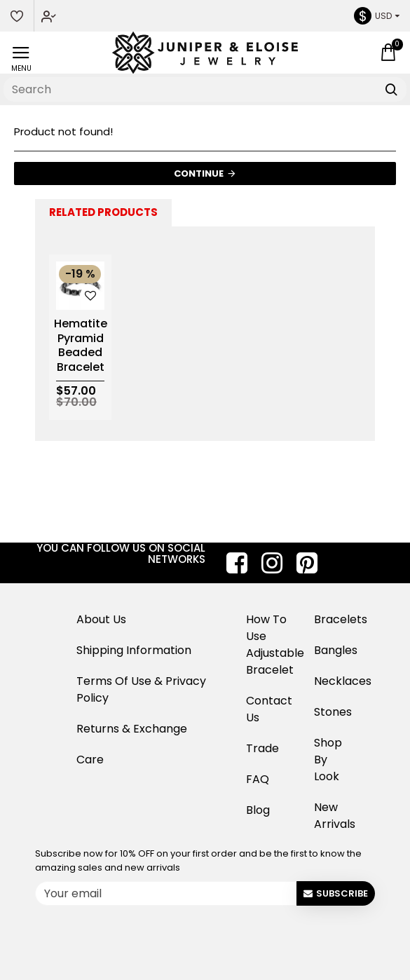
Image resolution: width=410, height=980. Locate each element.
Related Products (103, 212)
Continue (199, 173)
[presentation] (144, 938)
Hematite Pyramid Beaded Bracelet (81, 346)
